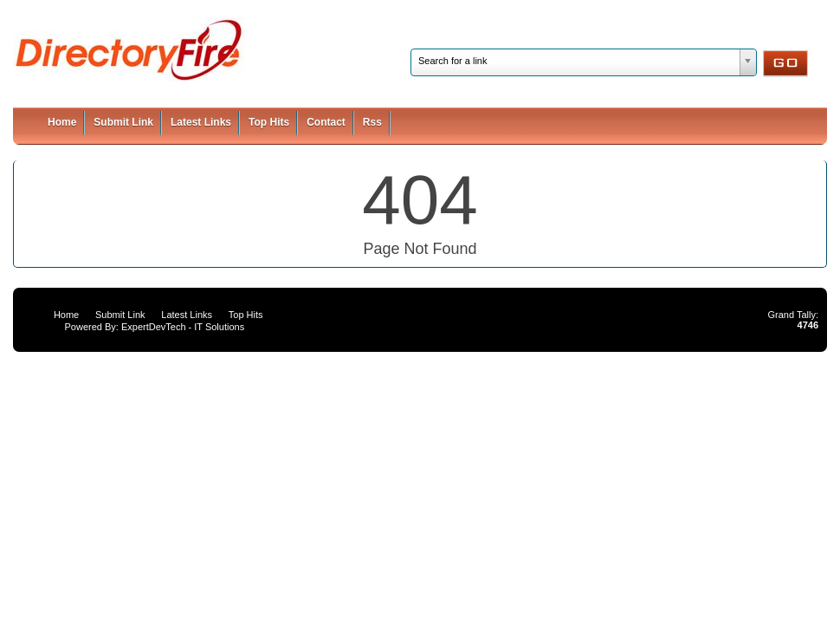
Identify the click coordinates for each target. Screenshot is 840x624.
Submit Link (123, 122)
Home (62, 122)
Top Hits (269, 122)
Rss (372, 122)
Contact (326, 122)
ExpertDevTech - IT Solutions (183, 327)
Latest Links (201, 122)
